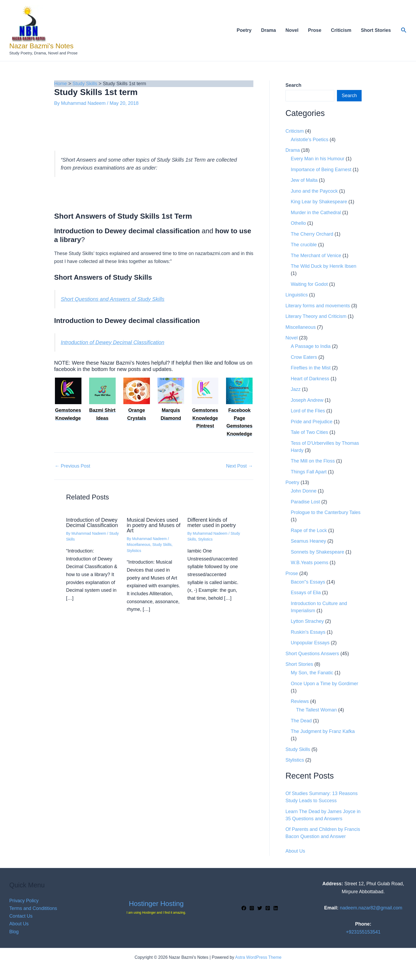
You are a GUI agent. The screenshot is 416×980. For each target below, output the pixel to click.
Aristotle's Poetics (310, 140)
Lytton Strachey (307, 621)
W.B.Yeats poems (309, 563)
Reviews (300, 701)
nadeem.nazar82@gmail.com (371, 908)
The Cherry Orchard (312, 234)
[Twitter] (260, 908)
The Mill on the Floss (313, 461)
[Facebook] (244, 908)
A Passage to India (311, 346)
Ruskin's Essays (308, 632)
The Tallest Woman (316, 710)
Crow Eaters (304, 357)
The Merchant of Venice (316, 256)
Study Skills (162, 545)
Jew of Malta (304, 180)
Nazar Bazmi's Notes (41, 46)
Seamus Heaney (308, 541)
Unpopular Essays (310, 643)
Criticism (341, 30)
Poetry (244, 30)
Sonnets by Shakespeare (317, 552)
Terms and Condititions (34, 908)
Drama (268, 30)
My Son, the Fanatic (312, 673)
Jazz (296, 389)
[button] (404, 30)
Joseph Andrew (307, 400)
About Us (295, 851)
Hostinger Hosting (156, 904)
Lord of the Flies (308, 411)
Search (349, 96)
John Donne (304, 491)
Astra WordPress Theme (258, 957)
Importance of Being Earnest (321, 170)
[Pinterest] (268, 908)
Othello (298, 223)
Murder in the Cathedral (316, 213)
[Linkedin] (276, 908)
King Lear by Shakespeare (319, 202)
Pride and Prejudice (312, 422)
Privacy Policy (24, 900)
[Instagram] (252, 908)
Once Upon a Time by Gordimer (324, 684)
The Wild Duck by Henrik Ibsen (324, 266)
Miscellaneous (139, 545)
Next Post (239, 466)
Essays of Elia (306, 593)
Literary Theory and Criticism (316, 316)
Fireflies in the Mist (311, 368)
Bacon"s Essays (308, 582)
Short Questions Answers (312, 654)
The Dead (301, 721)
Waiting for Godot (309, 284)
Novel (292, 30)
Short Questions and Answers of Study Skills (113, 299)
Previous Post (72, 466)
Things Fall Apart (309, 472)
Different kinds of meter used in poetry (211, 523)
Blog (14, 932)
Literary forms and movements (318, 306)
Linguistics (297, 295)
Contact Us (21, 916)
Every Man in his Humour (318, 159)
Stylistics (134, 551)
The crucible (304, 245)
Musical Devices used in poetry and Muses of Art (154, 525)
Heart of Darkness (310, 379)
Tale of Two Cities (309, 432)
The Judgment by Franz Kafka (323, 731)
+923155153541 (363, 932)
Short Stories (376, 30)
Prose (315, 30)
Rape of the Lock (309, 530)
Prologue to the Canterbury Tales (326, 512)
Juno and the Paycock (314, 191)
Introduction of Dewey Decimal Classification (112, 342)
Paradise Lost (305, 502)
